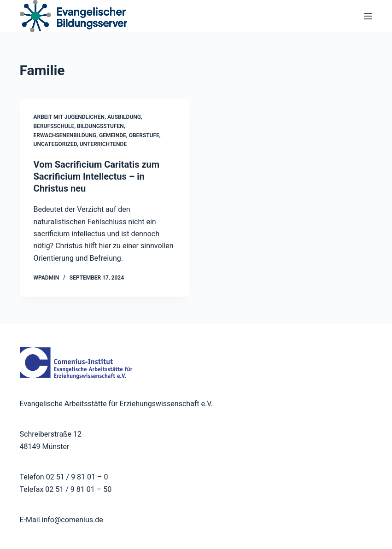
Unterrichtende (103, 144)
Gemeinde (113, 135)
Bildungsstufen (100, 126)
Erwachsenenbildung (65, 135)
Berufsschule (54, 126)
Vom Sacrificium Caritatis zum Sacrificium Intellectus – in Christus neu (97, 176)
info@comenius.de (72, 520)
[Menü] (368, 16)
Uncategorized (55, 144)
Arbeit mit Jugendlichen (69, 117)
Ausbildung (124, 117)
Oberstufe (144, 135)
